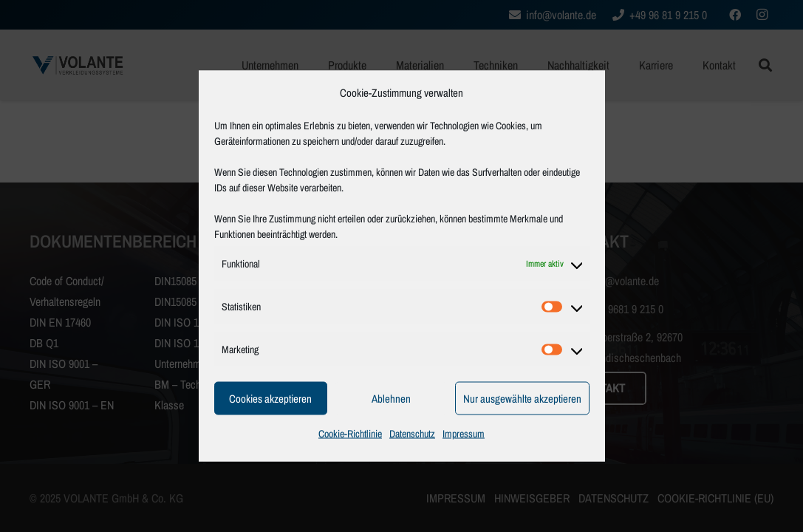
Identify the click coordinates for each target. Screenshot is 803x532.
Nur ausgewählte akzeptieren (522, 398)
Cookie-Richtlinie (350, 434)
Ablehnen (391, 398)
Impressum (464, 434)
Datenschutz (412, 434)
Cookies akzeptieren (270, 398)
